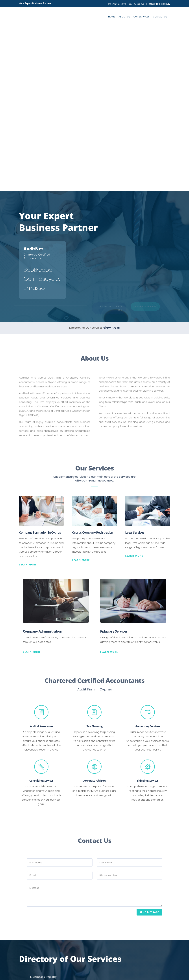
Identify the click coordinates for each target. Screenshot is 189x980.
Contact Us (160, 17)
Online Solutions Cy (75, 976)
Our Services (141, 17)
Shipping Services (148, 616)
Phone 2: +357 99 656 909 (114, 953)
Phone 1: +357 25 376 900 (113, 949)
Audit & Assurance (41, 562)
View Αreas (111, 163)
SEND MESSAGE (149, 748)
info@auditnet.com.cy (159, 4)
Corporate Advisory (94, 616)
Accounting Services (148, 562)
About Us (124, 17)
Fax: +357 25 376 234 (111, 956)
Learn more (28, 400)
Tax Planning (94, 562)
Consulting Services (41, 616)
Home (112, 17)
